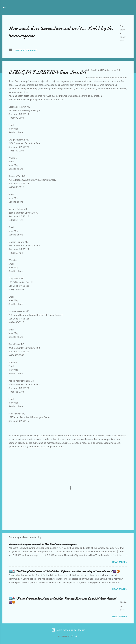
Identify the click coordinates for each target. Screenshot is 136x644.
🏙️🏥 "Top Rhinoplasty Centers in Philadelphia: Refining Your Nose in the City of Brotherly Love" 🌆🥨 (64, 571)
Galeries (75, 636)
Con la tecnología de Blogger (68, 630)
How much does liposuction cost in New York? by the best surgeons (43, 544)
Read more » (120, 562)
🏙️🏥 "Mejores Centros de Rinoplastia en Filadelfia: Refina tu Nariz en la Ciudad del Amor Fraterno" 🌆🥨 (63, 601)
